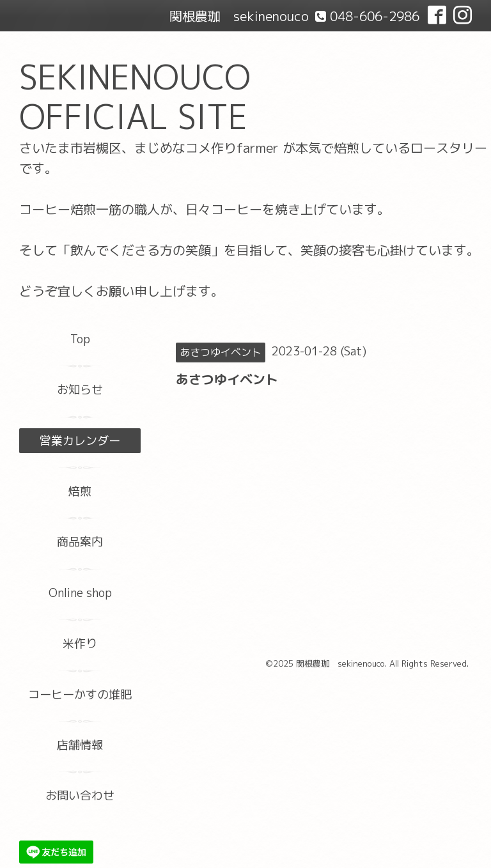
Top (80, 339)
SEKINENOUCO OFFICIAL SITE (135, 97)
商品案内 (80, 542)
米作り (80, 643)
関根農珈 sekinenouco (340, 663)
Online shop (80, 593)
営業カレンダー (80, 441)
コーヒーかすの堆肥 (80, 694)
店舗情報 (80, 745)
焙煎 (80, 491)
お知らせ (80, 390)
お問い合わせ (80, 795)
